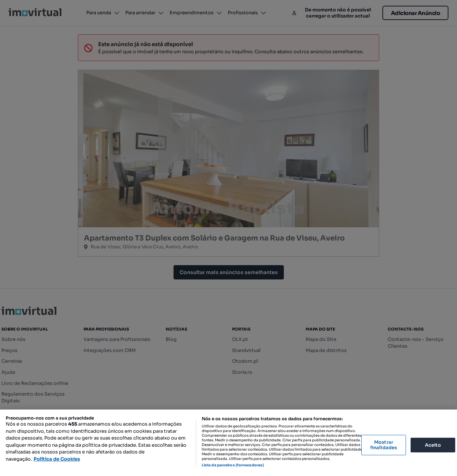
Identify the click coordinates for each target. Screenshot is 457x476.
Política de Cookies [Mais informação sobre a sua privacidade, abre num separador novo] (57, 459)
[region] (228, 443)
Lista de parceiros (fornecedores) (233, 465)
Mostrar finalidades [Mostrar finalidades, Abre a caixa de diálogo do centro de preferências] (384, 445)
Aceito (433, 445)
